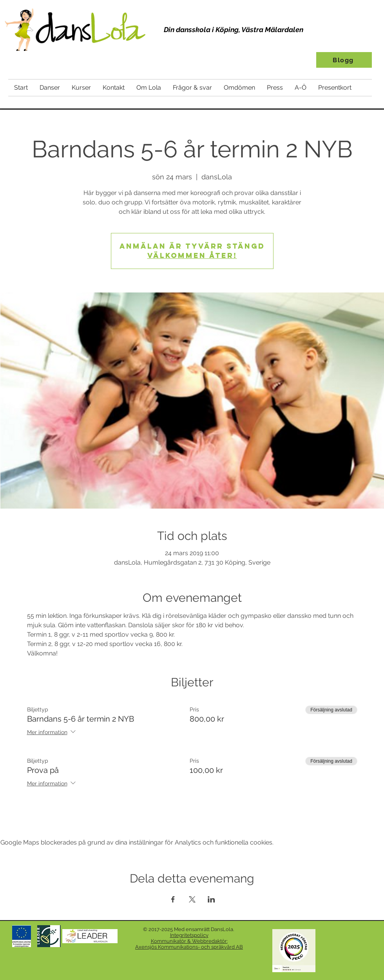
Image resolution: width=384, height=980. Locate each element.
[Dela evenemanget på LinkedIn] (211, 899)
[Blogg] (344, 60)
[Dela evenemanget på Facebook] (173, 899)
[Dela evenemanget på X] (192, 899)
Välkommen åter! (192, 255)
